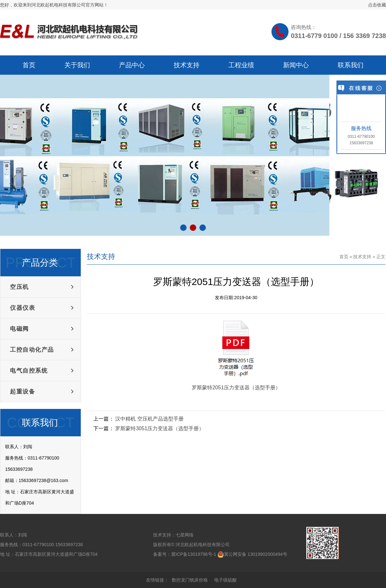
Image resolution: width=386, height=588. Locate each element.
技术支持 (187, 65)
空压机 (19, 287)
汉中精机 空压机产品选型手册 (149, 419)
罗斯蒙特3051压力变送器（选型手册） (160, 428)
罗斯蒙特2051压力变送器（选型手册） (236, 388)
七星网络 (185, 535)
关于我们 (77, 65)
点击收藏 (377, 5)
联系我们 (351, 65)
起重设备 (23, 392)
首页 (29, 65)
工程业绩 (241, 65)
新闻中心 (296, 65)
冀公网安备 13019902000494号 (256, 554)
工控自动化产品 (32, 350)
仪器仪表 (23, 308)
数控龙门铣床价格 (190, 580)
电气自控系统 (29, 371)
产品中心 (132, 65)
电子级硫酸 (225, 580)
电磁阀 (19, 329)
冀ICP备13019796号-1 (194, 554)
